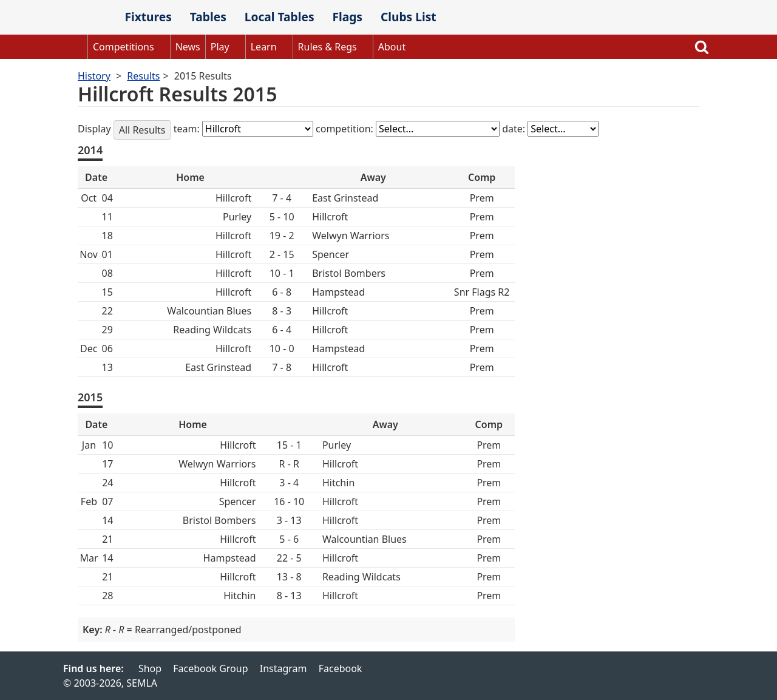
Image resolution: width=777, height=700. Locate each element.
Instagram (283, 668)
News (188, 47)
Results (143, 76)
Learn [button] (264, 47)
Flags (347, 17)
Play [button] (220, 47)
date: (515, 129)
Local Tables (280, 17)
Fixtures (148, 17)
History (94, 76)
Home (75, 47)
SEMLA (89, 18)
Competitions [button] (124, 47)
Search (702, 47)
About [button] (392, 47)
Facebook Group (210, 668)
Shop (150, 668)
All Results (142, 130)
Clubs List (409, 17)
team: (188, 129)
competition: (346, 129)
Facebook (341, 668)
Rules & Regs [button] (327, 47)
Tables (208, 17)
